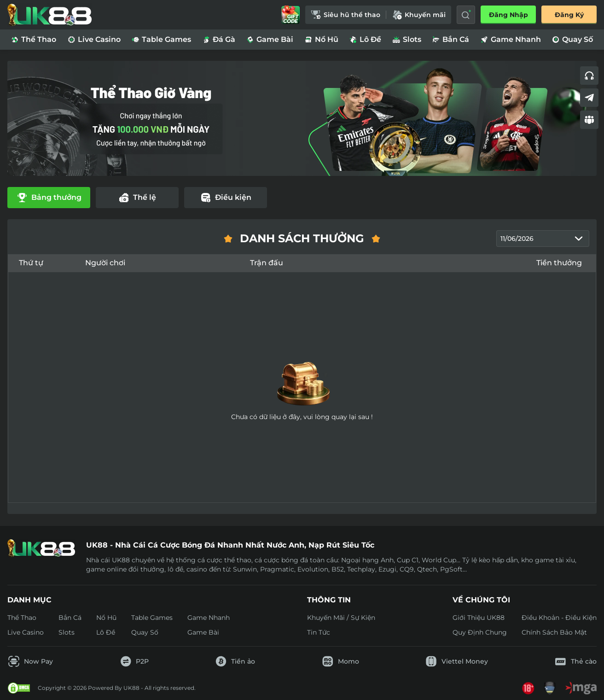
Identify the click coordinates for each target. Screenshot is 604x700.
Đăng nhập (508, 15)
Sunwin (245, 569)
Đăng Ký (569, 15)
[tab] (49, 198)
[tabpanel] (302, 367)
